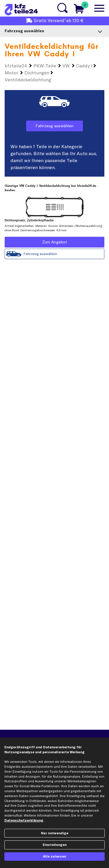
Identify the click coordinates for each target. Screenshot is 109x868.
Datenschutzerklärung (24, 820)
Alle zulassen (54, 856)
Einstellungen (55, 845)
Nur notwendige (55, 833)
